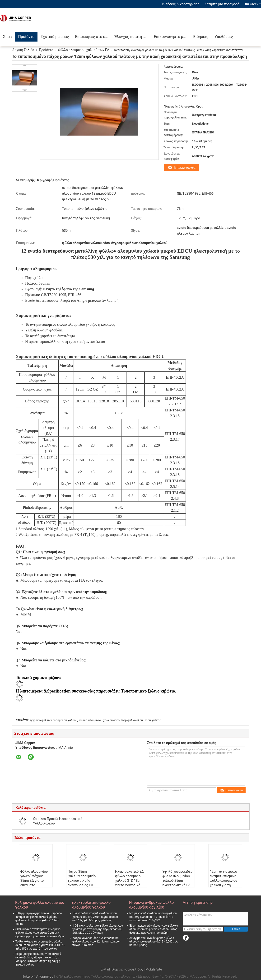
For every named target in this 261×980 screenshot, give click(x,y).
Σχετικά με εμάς (55, 37)
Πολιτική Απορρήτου (37, 976)
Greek (255, 4)
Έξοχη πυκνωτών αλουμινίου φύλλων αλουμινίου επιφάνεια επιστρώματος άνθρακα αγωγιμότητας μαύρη (154, 929)
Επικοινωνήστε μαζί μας (172, 37)
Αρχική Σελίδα (23, 50)
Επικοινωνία (185, 167)
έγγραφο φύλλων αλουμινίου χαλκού (53, 720)
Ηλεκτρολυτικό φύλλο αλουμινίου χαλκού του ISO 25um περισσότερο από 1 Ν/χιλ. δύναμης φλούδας (95, 917)
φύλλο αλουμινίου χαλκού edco (99, 720)
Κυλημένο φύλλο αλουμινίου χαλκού (40, 905)
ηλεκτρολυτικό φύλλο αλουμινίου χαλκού (91, 905)
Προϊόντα (26, 37)
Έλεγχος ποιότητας (131, 37)
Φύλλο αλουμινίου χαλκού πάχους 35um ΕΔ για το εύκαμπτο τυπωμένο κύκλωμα (35, 881)
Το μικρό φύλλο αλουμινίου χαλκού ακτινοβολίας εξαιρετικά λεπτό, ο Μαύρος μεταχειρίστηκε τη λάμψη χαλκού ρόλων (38, 959)
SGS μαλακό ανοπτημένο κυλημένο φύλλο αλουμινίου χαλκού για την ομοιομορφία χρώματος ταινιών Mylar (40, 933)
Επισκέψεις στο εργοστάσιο (93, 37)
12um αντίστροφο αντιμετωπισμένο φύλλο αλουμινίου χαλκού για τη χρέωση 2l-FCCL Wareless (223, 883)
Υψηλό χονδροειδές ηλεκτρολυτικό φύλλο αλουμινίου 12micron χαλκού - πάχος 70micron (96, 942)
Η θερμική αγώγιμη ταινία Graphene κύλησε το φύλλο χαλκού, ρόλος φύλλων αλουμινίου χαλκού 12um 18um (39, 919)
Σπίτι (7, 37)
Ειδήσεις (201, 37)
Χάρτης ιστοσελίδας (128, 969)
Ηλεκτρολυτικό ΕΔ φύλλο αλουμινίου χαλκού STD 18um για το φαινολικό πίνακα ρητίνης (129, 881)
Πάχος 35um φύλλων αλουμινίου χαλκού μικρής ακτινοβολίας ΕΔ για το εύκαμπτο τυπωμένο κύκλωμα (83, 883)
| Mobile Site (153, 969)
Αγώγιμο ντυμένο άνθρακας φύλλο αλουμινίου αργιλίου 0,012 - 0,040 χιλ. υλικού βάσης (154, 942)
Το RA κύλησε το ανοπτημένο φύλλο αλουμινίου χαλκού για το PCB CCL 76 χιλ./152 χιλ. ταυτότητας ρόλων (40, 945)
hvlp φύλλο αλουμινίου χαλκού (141, 720)
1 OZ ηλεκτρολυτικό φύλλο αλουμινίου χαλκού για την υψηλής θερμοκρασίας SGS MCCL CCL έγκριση (98, 929)
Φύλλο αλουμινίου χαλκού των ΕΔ (84, 50)
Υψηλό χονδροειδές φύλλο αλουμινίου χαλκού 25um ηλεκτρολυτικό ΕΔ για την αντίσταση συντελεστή (177, 883)
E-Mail (105, 969)
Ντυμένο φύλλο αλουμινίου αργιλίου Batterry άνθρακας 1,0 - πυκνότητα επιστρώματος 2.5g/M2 (153, 917)
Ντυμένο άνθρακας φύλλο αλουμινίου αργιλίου (151, 905)
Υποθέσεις (224, 37)
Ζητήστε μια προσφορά (222, 4)
